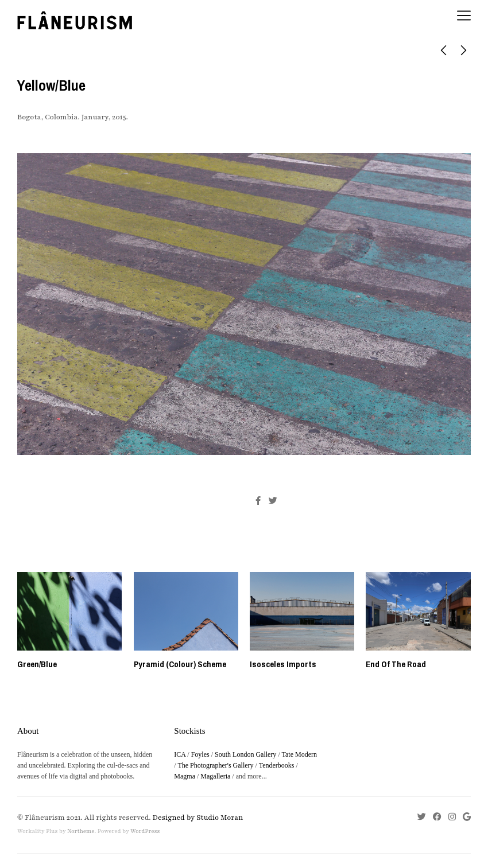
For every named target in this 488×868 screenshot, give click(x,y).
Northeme (81, 831)
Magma (185, 776)
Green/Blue (37, 664)
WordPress (145, 831)
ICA (180, 754)
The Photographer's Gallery (215, 765)
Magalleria (215, 776)
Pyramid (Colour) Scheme (180, 664)
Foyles (200, 754)
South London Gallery (245, 754)
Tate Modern (299, 754)
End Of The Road (396, 664)
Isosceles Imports (283, 664)
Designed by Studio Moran (198, 818)
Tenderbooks (277, 765)
